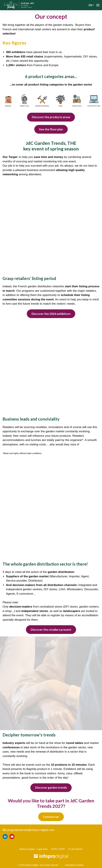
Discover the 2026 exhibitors (51, 314)
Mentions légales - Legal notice (34, 849)
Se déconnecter (75, 849)
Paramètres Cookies (74, 865)
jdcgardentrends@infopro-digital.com (28, 830)
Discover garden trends (51, 788)
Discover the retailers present (51, 630)
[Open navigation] (98, 5)
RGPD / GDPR (58, 849)
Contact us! (51, 817)
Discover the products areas (51, 117)
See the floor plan (51, 129)
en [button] (91, 5)
